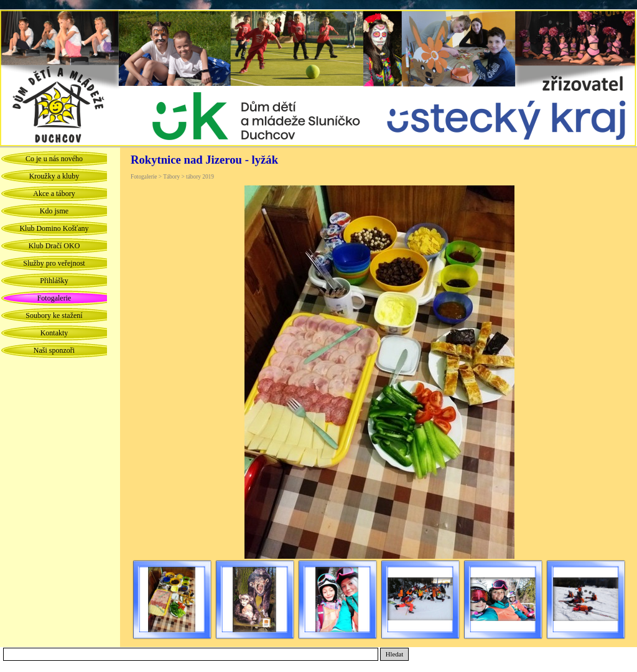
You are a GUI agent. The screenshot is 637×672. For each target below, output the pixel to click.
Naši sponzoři (54, 350)
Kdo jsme (54, 211)
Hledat (394, 654)
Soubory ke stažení (54, 315)
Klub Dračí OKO (54, 246)
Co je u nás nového (54, 159)
